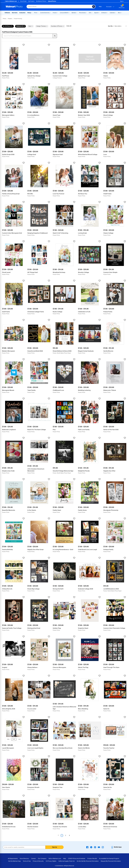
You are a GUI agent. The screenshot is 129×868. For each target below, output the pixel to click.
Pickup (29, 13)
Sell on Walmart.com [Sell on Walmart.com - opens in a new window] (55, 859)
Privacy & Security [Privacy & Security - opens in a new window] (38, 861)
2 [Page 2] (66, 835)
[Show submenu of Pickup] (32, 13)
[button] (14, 45)
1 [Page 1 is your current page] (62, 835)
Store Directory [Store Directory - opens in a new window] (24, 859)
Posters (55, 13)
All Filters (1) (8, 26)
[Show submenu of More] (121, 13)
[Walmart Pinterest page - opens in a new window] (95, 847)
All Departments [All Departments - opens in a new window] (13, 859)
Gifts (90, 13)
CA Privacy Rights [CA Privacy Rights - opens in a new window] (51, 861)
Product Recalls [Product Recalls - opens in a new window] (92, 859)
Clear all (69, 26)
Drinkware (104, 13)
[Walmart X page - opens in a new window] (91, 847)
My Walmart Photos (41, 1)
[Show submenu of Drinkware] (107, 13)
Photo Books (82, 13)
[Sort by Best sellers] (120, 26)
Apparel (96, 13)
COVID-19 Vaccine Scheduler (77, 859)
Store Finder (23, 1)
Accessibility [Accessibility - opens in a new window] (103, 859)
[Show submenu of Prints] (38, 13)
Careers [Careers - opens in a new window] (34, 859)
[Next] (69, 835)
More (119, 13)
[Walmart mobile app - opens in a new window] (116, 847)
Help (100, 7)
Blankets (74, 13)
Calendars (112, 13)
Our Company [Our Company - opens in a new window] (42, 859)
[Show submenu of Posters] (58, 13)
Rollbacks (7, 13)
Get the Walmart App (14, 861)
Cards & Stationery (45, 13)
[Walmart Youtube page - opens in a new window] (99, 847)
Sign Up (55, 847)
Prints (36, 13)
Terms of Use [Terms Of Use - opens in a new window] (27, 861)
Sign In (122, 1)
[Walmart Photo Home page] (14, 7)
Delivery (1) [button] (20, 26)
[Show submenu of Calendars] (116, 13)
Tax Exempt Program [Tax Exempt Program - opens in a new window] (113, 859)
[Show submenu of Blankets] (77, 13)
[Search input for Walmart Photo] (59, 7)
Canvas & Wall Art (64, 13)
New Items (15, 13)
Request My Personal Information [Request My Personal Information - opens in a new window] (111, 861)
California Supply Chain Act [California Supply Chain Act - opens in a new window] (67, 861)
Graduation (22, 13)
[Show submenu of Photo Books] (87, 13)
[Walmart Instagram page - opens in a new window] (103, 847)
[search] (55, 36)
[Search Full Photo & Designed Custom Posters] (27, 36)
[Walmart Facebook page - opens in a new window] (87, 847)
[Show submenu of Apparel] (99, 13)
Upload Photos (52, 1)
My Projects (31, 1)
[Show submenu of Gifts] (92, 13)
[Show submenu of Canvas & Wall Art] (69, 13)
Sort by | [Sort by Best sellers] (111, 26)
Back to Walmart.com (11, 1)
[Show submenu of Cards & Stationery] (51, 13)
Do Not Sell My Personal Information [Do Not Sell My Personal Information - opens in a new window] (88, 861)
